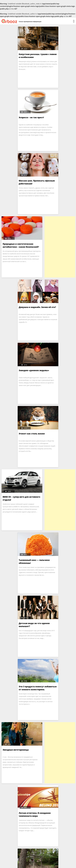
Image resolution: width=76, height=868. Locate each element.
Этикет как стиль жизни (54, 244)
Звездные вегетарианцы (54, 434)
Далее (50, 852)
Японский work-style (13, 560)
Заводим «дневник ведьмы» (18, 244)
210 (42, 852)
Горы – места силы (50, 687)
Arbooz (35, 865)
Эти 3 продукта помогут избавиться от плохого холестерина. (15, 437)
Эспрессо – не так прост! (53, 54)
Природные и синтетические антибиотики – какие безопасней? (56, 120)
